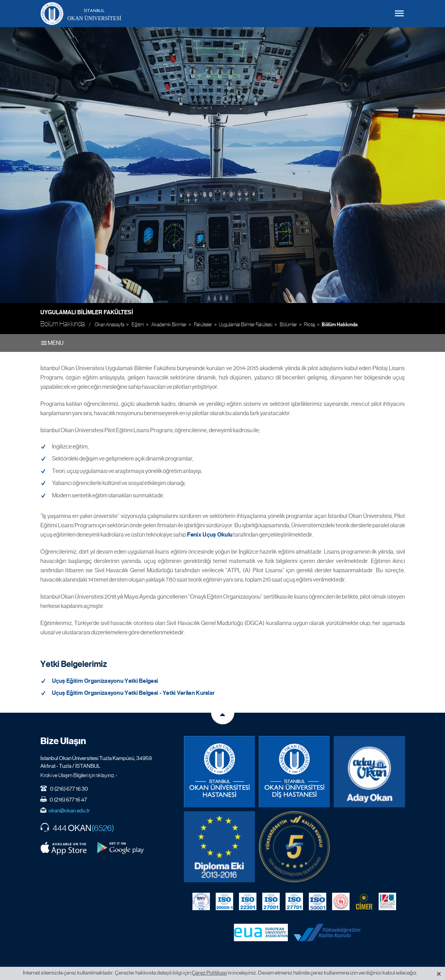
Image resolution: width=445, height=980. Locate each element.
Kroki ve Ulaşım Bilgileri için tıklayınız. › (79, 773)
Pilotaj (309, 325)
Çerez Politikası (209, 973)
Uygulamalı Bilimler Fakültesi (87, 312)
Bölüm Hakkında (340, 325)
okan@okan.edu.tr (69, 808)
